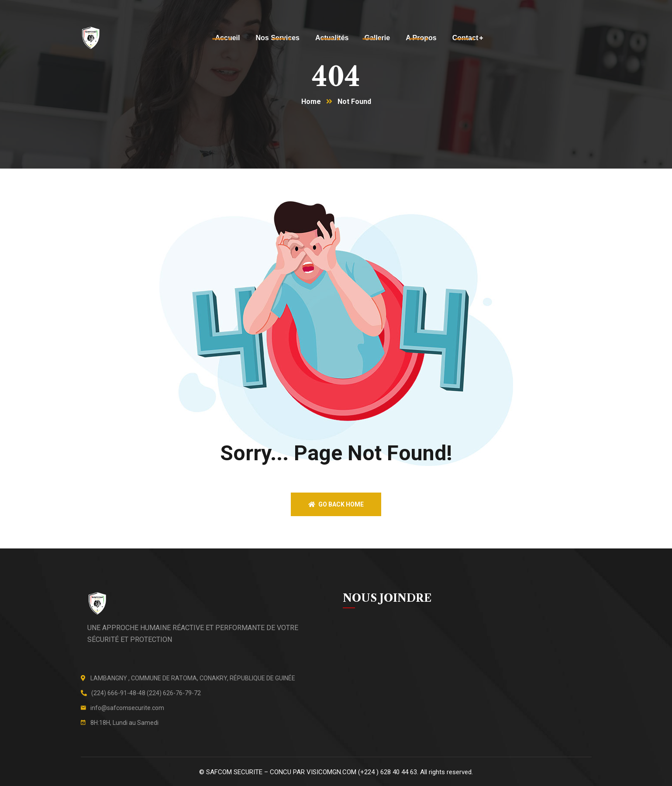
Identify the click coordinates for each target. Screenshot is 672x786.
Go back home (336, 504)
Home (311, 102)
